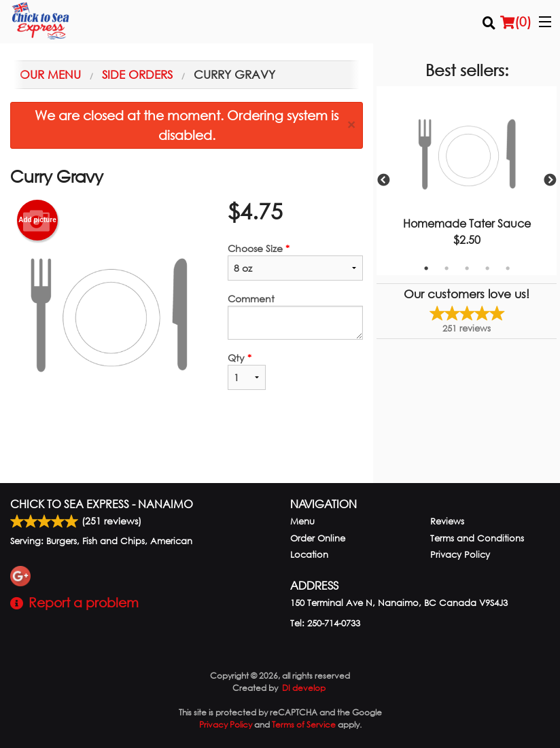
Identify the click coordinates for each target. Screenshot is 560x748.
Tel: (325, 623)
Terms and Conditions (477, 538)
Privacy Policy (460, 555)
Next (550, 181)
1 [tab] (426, 268)
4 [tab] (487, 268)
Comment (295, 316)
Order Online (318, 538)
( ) (516, 22)
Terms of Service (304, 725)
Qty (247, 371)
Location (309, 555)
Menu (302, 521)
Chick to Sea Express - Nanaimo (102, 504)
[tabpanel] (467, 181)
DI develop (304, 688)
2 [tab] (447, 268)
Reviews (447, 521)
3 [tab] (467, 268)
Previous (383, 181)
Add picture (37, 220)
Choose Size (295, 261)
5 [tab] (508, 268)
